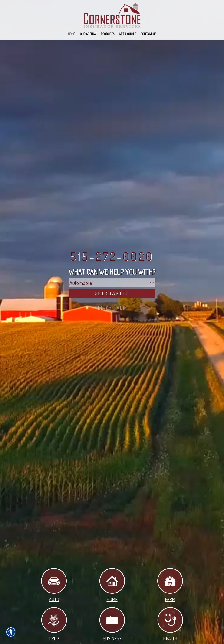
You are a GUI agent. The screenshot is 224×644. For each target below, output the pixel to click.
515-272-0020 (112, 256)
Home (112, 585)
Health (170, 625)
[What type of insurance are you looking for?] (112, 283)
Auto (54, 585)
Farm (170, 585)
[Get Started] (112, 293)
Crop (54, 625)
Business (112, 625)
